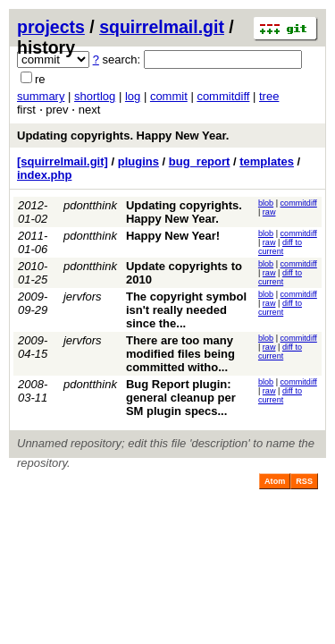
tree (269, 96)
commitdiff (223, 96)
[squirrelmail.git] (63, 161)
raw (269, 212)
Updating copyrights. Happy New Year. (123, 136)
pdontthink (90, 205)
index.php (44, 175)
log (133, 96)
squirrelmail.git (162, 27)
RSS (304, 481)
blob (266, 203)
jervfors (83, 297)
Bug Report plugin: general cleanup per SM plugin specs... (181, 398)
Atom (275, 481)
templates (267, 161)
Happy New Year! (173, 236)
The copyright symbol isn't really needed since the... (186, 310)
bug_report (200, 161)
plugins (138, 161)
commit (169, 96)
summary (41, 96)
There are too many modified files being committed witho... (180, 354)
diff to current (280, 247)
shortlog (95, 96)
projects (51, 27)
